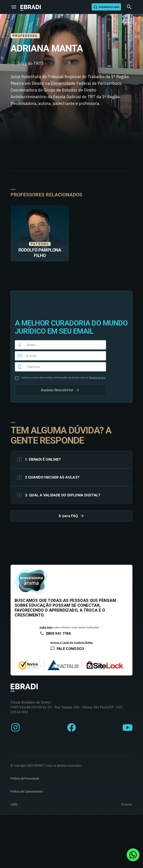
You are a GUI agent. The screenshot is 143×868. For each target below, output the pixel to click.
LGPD (14, 805)
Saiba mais (46, 627)
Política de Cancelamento (27, 792)
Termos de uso (97, 377)
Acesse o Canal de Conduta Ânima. (72, 643)
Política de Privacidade (25, 779)
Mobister (127, 805)
